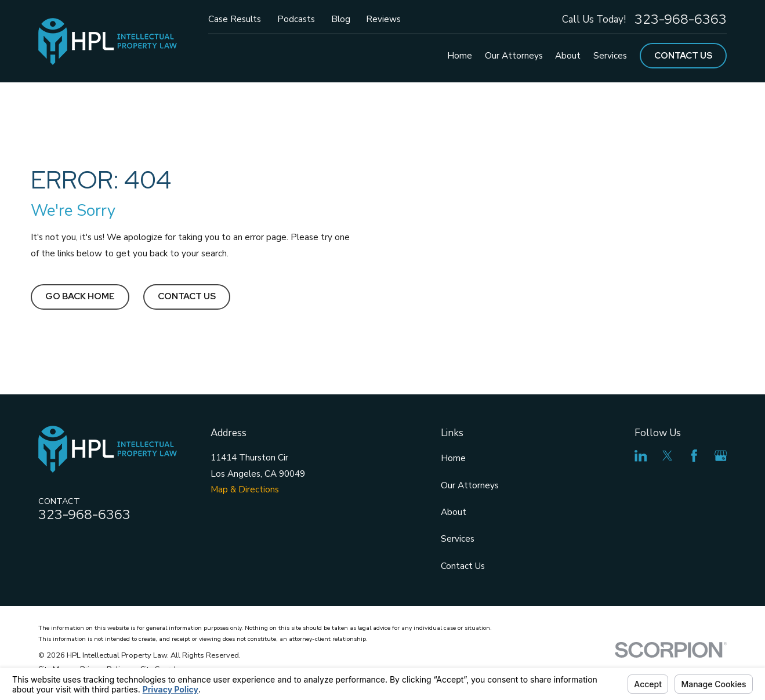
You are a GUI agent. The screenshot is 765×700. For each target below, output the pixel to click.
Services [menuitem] (610, 55)
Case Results (235, 19)
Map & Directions (245, 489)
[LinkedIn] (641, 456)
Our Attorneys (470, 485)
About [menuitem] (568, 55)
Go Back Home (80, 296)
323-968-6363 (681, 19)
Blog (341, 19)
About (454, 512)
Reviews (383, 19)
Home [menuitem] (460, 55)
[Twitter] (668, 456)
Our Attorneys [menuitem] (514, 55)
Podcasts (296, 19)
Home (453, 458)
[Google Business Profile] (721, 456)
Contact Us (683, 55)
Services (458, 538)
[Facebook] (694, 456)
